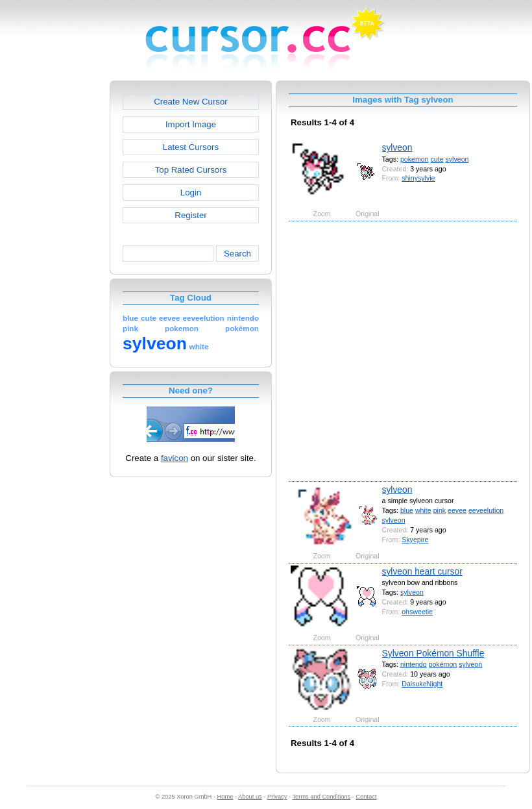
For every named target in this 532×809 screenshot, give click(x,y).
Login (191, 193)
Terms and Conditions (321, 797)
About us (250, 797)
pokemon (415, 159)
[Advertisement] (128, 350)
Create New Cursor (191, 102)
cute (437, 159)
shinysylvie (418, 178)
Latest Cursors (191, 147)
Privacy (277, 797)
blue (407, 510)
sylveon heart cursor (422, 571)
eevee (457, 510)
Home (225, 797)
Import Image (191, 124)
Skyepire (415, 540)
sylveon (397, 147)
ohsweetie (417, 612)
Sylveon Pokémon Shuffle (433, 653)
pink (440, 510)
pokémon (443, 664)
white (423, 510)
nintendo (414, 664)
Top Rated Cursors (191, 170)
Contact (367, 797)
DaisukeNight (422, 684)
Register (190, 215)
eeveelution (486, 510)
